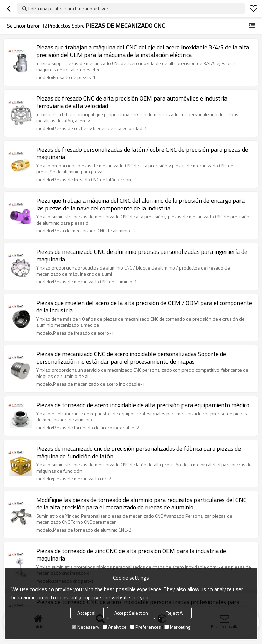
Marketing (177, 627)
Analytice (115, 627)
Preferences (145, 627)
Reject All (175, 613)
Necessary (86, 627)
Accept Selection (131, 613)
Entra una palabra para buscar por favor (68, 8)
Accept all (87, 613)
